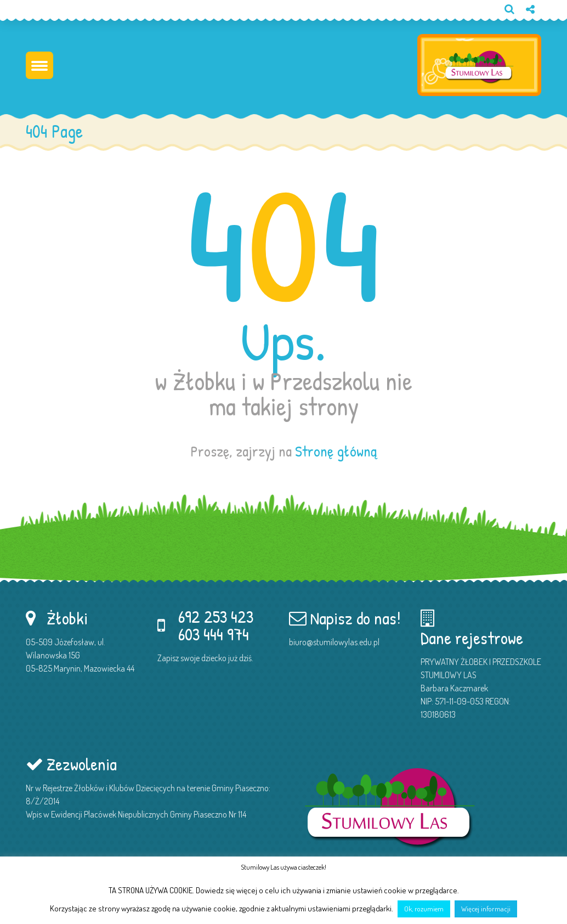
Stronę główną (336, 451)
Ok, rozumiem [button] (424, 909)
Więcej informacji (486, 909)
